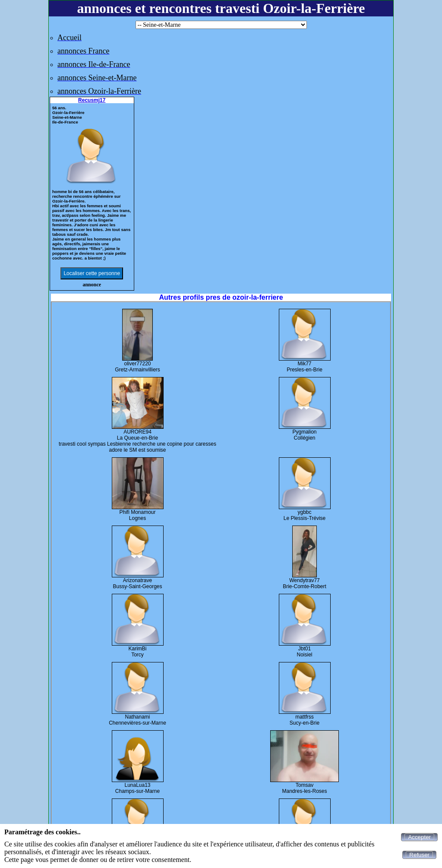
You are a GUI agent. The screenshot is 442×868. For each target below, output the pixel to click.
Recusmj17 (92, 100)
